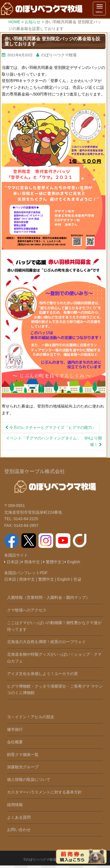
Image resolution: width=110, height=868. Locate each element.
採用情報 (15, 805)
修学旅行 (15, 729)
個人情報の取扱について (29, 779)
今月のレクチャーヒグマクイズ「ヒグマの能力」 (51, 427)
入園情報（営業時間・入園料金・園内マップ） (48, 597)
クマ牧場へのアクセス (27, 610)
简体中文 (31, 562)
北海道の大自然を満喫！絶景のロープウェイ (46, 642)
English (72, 562)
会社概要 (15, 742)
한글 (77, 579)
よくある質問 (19, 817)
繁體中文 (52, 562)
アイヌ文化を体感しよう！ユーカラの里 (42, 674)
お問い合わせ (19, 830)
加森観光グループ (23, 767)
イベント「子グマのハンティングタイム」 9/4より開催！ (54, 441)
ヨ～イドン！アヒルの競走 (31, 717)
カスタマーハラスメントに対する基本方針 (44, 792)
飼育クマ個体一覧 (23, 755)
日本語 (11, 562)
